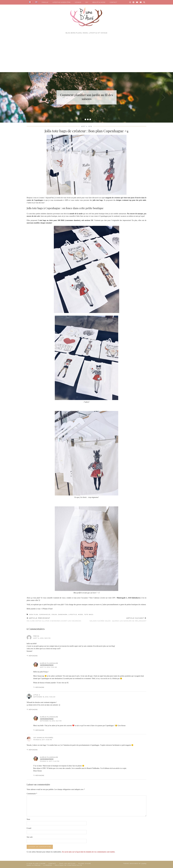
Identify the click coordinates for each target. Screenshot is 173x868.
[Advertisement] (86, 54)
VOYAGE (78, 2)
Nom (28, 819)
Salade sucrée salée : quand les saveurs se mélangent (118, 619)
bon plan (34, 615)
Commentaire (32, 794)
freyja (36, 636)
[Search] (144, 2)
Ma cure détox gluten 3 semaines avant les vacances (54, 619)
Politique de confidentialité (68, 865)
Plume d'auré (39, 863)
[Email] (141, 2)
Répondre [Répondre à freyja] (33, 656)
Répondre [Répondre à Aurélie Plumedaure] (40, 687)
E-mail (29, 828)
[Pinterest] (134, 2)
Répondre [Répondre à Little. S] (33, 710)
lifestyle (73, 615)
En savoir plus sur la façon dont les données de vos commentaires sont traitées (88, 852)
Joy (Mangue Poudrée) (43, 738)
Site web (30, 837)
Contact (52, 863)
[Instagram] (130, 2)
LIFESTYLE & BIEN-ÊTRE (62, 2)
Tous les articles (67, 863)
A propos (48, 865)
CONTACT (113, 2)
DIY (87, 2)
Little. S (37, 695)
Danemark (63, 615)
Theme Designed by (135, 863)
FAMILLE (45, 2)
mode (81, 615)
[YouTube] (137, 2)
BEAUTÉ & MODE (99, 2)
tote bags (89, 615)
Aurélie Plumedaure (49, 663)
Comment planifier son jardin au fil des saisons (87, 97)
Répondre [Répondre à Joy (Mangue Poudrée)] (33, 750)
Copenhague (45, 615)
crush (54, 615)
